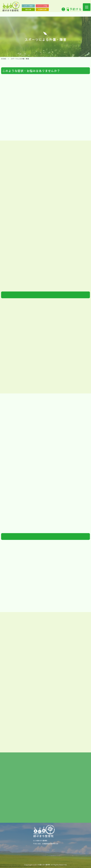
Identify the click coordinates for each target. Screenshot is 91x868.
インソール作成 (42, 6)
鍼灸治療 (28, 9)
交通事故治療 (42, 9)
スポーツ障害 (28, 6)
